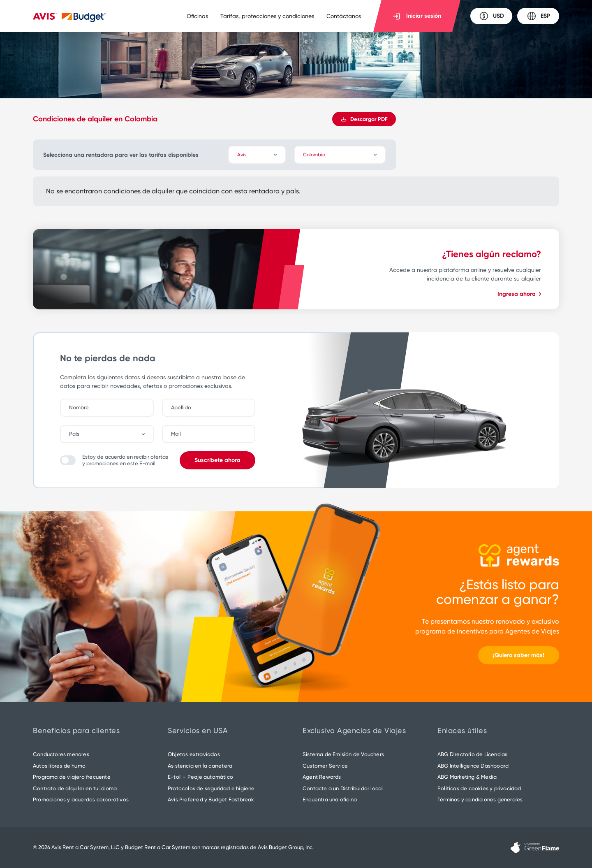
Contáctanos (344, 16)
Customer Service (325, 766)
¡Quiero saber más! (519, 655)
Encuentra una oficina (330, 800)
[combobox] (111, 434)
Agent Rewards (322, 777)
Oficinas (197, 16)
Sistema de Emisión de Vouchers (343, 754)
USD (491, 16)
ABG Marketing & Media (467, 777)
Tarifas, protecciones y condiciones (267, 16)
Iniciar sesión (417, 16)
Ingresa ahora (519, 294)
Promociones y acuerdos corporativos (81, 800)
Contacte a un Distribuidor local (343, 788)
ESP (538, 16)
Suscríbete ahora (217, 460)
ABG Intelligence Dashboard (473, 766)
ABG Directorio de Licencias (472, 754)
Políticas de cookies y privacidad (479, 788)
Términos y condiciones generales (480, 800)
